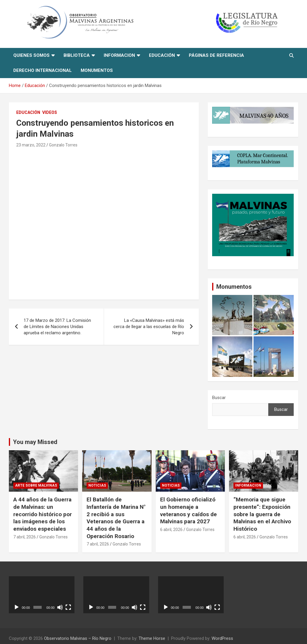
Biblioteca (77, 55)
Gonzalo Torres (63, 145)
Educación (162, 55)
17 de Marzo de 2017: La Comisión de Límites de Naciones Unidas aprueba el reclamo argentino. (57, 327)
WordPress (222, 638)
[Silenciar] (60, 607)
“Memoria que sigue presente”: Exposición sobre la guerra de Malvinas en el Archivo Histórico (262, 514)
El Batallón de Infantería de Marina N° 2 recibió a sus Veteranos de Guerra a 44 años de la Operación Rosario (116, 518)
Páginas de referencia (216, 55)
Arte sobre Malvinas (36, 485)
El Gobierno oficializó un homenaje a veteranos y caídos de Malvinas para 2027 (189, 510)
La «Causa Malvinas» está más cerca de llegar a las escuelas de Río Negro (149, 327)
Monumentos (97, 70)
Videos (50, 112)
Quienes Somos (31, 55)
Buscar (219, 398)
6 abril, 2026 (171, 530)
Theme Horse (152, 638)
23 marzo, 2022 (31, 145)
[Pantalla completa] (68, 607)
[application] (42, 595)
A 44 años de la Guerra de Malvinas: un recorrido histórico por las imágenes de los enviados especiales (43, 514)
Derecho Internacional (43, 70)
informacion (119, 55)
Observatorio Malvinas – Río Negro (78, 638)
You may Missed (35, 442)
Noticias (97, 485)
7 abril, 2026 (25, 537)
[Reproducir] (17, 607)
